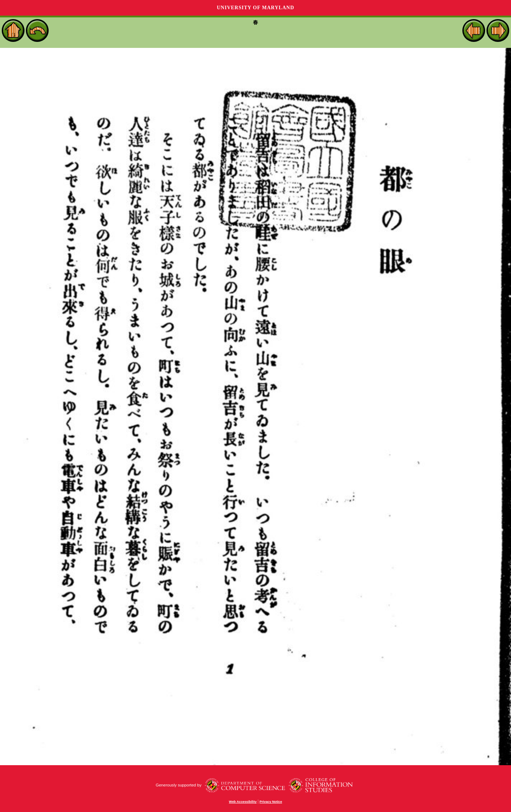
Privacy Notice (271, 802)
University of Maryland (255, 8)
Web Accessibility (243, 802)
